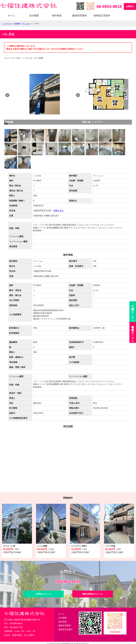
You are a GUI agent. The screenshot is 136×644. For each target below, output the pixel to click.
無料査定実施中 (102, 16)
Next (82, 95)
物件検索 (57, 16)
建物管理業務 (79, 16)
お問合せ (130, 6)
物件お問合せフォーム (93, 594)
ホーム (11, 16)
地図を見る (58, 211)
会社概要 (34, 16)
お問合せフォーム (43, 594)
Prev (7, 95)
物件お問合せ (133, 332)
